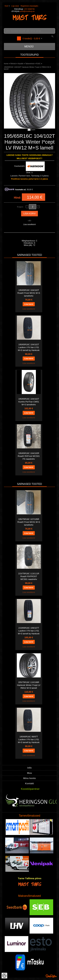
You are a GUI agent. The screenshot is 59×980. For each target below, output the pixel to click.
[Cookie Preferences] (4, 976)
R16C (38, 64)
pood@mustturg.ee (27, 11)
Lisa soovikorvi (29, 224)
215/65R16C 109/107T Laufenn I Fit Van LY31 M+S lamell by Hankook (29, 631)
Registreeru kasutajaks (29, 6)
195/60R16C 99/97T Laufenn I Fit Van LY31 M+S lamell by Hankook (29, 739)
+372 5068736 (29, 9)
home (6, 64)
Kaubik (20, 64)
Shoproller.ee (51, 976)
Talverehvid (30, 64)
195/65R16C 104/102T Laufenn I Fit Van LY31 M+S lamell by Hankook (29, 347)
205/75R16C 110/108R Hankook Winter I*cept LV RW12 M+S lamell (29, 685)
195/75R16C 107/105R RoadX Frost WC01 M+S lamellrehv (29, 522)
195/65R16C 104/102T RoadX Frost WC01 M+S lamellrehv (29, 293)
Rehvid (13, 64)
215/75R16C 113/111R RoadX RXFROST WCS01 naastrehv (29, 576)
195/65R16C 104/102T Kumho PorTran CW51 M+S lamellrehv (29, 402)
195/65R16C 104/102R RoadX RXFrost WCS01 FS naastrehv (29, 456)
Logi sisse (15, 6)
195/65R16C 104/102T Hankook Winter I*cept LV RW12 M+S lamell (27, 68)
